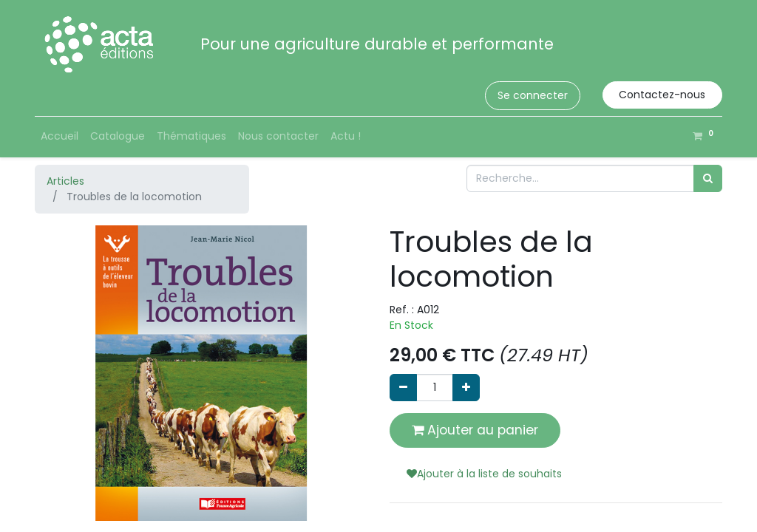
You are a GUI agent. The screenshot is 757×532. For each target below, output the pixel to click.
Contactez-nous (662, 95)
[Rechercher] (708, 178)
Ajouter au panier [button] (475, 430)
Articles (65, 181)
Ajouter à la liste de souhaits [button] (484, 474)
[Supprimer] (403, 388)
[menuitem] (60, 136)
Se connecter (533, 95)
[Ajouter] (466, 388)
